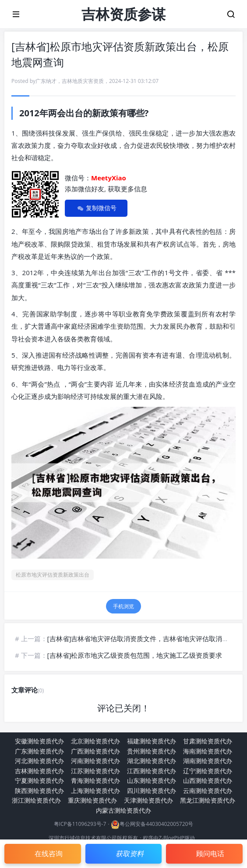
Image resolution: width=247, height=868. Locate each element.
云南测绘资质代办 (208, 791)
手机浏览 (123, 606)
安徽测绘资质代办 (39, 741)
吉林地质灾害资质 (83, 81)
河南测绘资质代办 (95, 761)
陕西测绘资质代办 (39, 791)
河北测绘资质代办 (39, 761)
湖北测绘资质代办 (152, 761)
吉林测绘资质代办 (39, 771)
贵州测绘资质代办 (152, 751)
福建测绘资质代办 (152, 741)
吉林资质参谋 (123, 14)
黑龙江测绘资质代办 (208, 800)
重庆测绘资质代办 (92, 800)
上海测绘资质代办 (95, 791)
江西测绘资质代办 (152, 771)
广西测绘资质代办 (95, 751)
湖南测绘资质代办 (208, 761)
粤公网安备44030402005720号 (156, 824)
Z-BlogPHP (171, 838)
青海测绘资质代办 (95, 780)
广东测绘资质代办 (39, 751)
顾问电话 (210, 854)
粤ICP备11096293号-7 (80, 824)
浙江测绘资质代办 (36, 800)
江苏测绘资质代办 (95, 771)
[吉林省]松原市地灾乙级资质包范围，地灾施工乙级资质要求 (135, 655)
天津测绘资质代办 (148, 800)
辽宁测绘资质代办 (208, 771)
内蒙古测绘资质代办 (123, 810)
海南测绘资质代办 (208, 751)
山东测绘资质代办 (152, 780)
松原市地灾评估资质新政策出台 (53, 575)
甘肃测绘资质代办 (208, 741)
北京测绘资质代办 (95, 741)
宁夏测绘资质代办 (39, 780)
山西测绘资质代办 (208, 780)
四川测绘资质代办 (152, 791)
